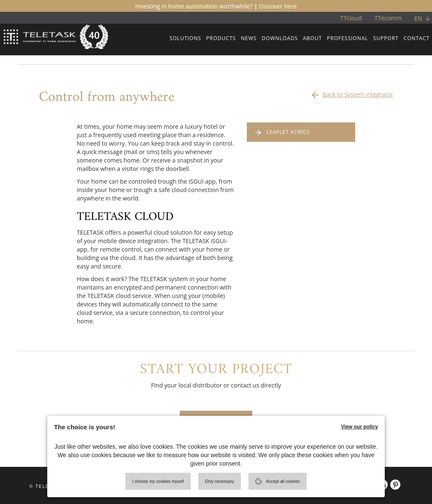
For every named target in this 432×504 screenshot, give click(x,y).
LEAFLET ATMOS (288, 132)
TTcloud (351, 18)
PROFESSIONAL (348, 38)
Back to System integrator (352, 92)
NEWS (249, 38)
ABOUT (312, 38)
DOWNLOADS (280, 38)
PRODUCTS (221, 38)
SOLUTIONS (185, 38)
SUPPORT (386, 38)
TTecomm (388, 18)
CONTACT (417, 38)
